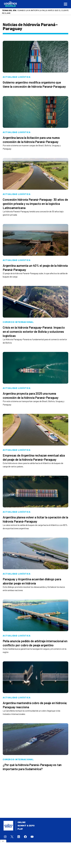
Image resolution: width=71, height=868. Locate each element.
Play (20, 829)
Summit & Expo (26, 826)
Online (22, 822)
